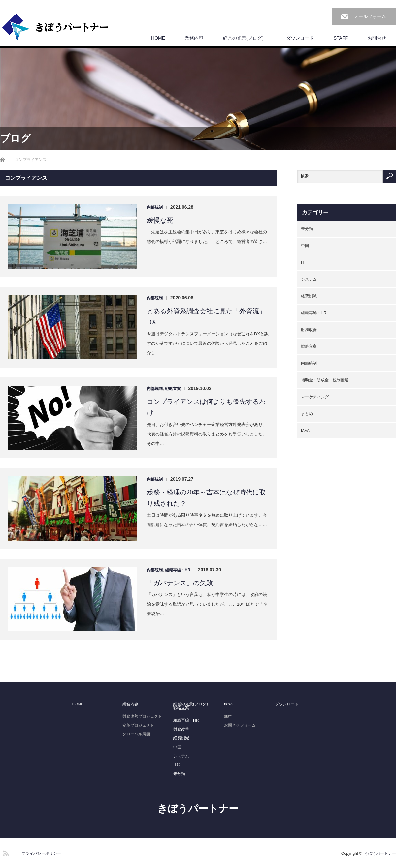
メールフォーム (370, 16)
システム (309, 279)
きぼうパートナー (198, 808)
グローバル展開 (136, 734)
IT (303, 262)
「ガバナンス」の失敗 (180, 583)
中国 (305, 246)
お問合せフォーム (240, 725)
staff (228, 716)
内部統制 (155, 207)
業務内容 (194, 38)
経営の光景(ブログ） (245, 38)
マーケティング (315, 397)
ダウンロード (300, 38)
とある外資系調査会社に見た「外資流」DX (206, 316)
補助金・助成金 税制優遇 (325, 380)
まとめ (307, 414)
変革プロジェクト (138, 725)
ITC (176, 765)
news (229, 704)
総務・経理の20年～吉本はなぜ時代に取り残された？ (206, 498)
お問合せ (377, 38)
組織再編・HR (178, 570)
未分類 (307, 229)
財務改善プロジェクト (142, 716)
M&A (305, 431)
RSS (5, 852)
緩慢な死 (160, 220)
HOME (158, 38)
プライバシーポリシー (41, 853)
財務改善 (309, 330)
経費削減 (309, 296)
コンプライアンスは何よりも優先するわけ (206, 407)
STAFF (341, 38)
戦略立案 (173, 389)
